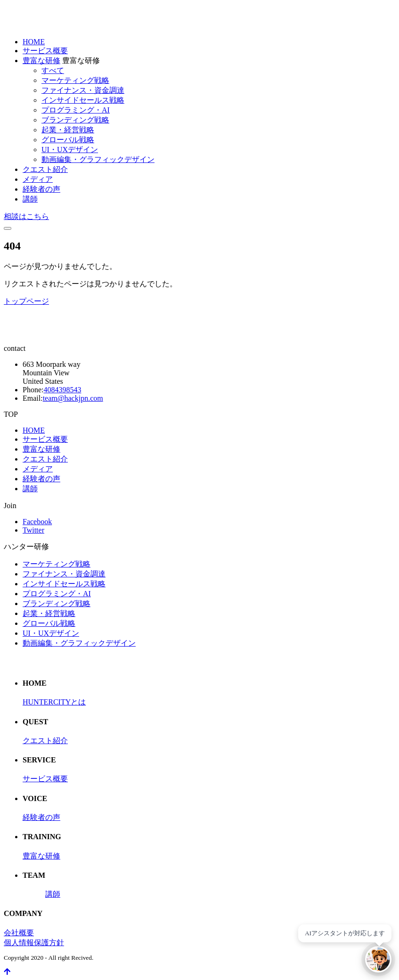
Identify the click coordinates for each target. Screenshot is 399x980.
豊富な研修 (41, 61)
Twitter (33, 530)
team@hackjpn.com (73, 398)
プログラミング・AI (76, 110)
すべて (53, 70)
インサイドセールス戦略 (83, 100)
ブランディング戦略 (75, 120)
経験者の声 (41, 189)
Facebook (37, 522)
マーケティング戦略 (75, 80)
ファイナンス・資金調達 (83, 90)
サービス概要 (45, 51)
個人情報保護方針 (34, 943)
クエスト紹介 (45, 169)
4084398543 (62, 390)
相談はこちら (26, 216)
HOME (34, 42)
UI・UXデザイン (70, 150)
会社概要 (19, 933)
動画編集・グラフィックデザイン (98, 159)
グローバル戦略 (68, 140)
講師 (30, 199)
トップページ (26, 301)
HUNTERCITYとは (54, 702)
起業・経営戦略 (68, 130)
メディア (38, 179)
